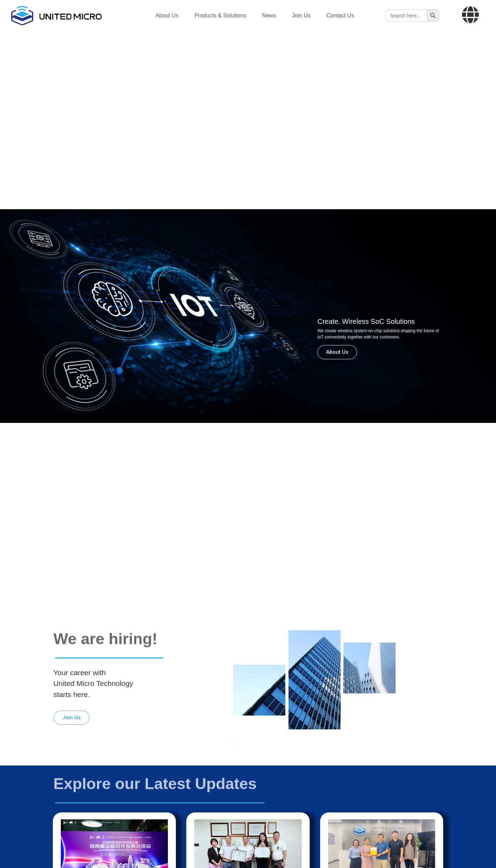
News (269, 15)
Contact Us (340, 15)
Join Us (301, 15)
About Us (167, 15)
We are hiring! (105, 626)
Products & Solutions (220, 15)
